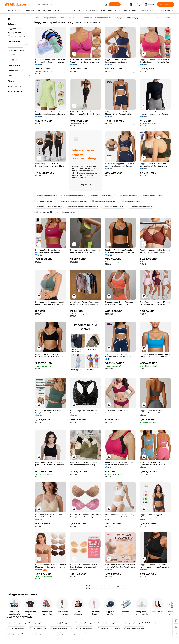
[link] (176, 620)
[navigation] (19, 303)
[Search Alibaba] (69, 4)
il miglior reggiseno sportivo (130, 201)
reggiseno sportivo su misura (103, 201)
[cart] (139, 5)
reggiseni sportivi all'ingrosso (141, 207)
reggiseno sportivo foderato (109, 628)
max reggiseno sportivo (115, 623)
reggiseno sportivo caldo (66, 212)
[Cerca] (115, 4)
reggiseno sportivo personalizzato (49, 207)
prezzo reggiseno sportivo (152, 196)
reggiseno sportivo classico (114, 207)
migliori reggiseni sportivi (90, 623)
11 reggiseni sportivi (38, 628)
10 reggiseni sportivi (67, 623)
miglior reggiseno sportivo (46, 196)
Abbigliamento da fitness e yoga (109, 18)
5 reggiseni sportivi (44, 212)
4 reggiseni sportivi (44, 201)
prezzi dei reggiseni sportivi (19, 623)
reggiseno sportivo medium (46, 634)
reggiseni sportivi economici (19, 634)
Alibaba (37, 18)
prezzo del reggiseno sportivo (73, 634)
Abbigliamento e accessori (54, 18)
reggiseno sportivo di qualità (101, 196)
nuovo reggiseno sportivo (127, 196)
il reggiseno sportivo (16, 628)
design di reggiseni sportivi (61, 628)
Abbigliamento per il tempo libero (81, 18)
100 (118, 587)
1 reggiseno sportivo (85, 628)
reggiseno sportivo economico (73, 196)
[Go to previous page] (83, 587)
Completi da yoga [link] (132, 18)
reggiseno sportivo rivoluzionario (141, 623)
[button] (106, 4)
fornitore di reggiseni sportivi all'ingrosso (82, 207)
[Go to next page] (123, 587)
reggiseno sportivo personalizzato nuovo (72, 201)
